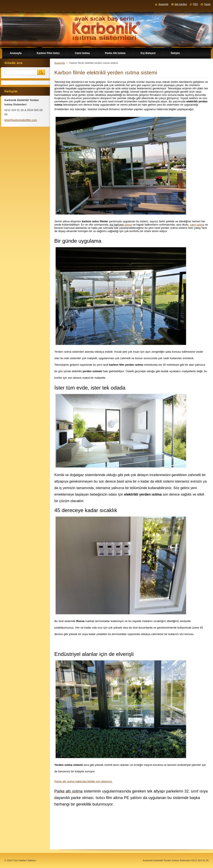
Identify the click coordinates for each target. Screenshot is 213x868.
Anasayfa (60, 63)
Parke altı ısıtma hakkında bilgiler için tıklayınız (84, 781)
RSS (195, 4)
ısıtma (128, 225)
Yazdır (207, 4)
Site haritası (181, 4)
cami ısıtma (197, 225)
